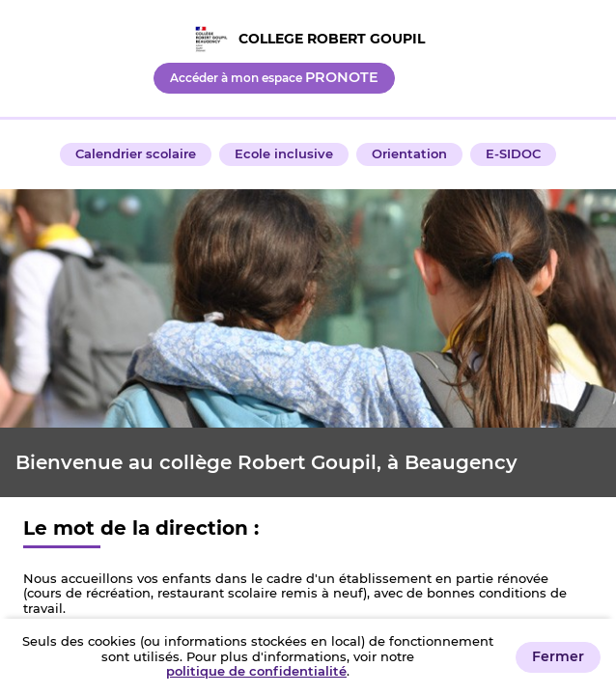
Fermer (558, 656)
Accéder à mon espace (274, 77)
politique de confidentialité (256, 671)
